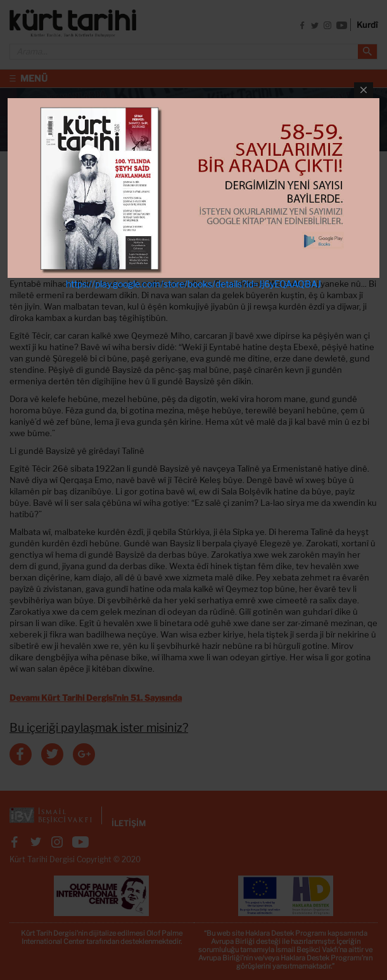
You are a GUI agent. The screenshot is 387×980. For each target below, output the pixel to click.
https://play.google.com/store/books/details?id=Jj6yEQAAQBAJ (193, 284)
